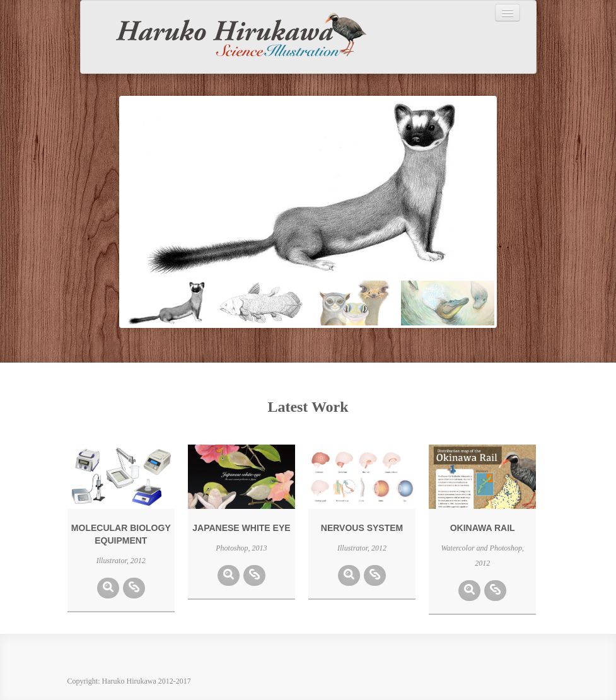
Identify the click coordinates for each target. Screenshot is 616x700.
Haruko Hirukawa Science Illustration (232, 37)
